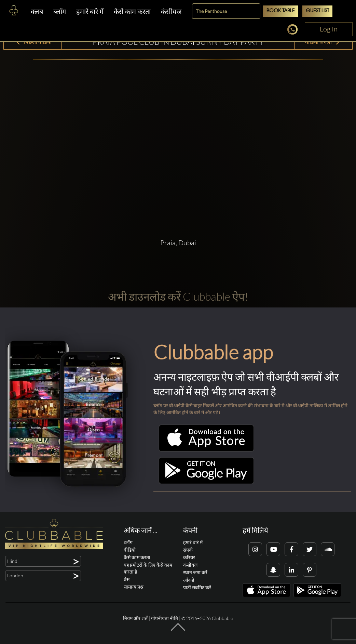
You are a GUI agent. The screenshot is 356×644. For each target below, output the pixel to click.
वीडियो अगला (323, 42)
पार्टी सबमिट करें (197, 587)
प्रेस (127, 579)
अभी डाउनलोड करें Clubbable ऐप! (178, 296)
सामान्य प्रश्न (134, 587)
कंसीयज (171, 11)
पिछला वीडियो (34, 42)
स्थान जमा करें (195, 572)
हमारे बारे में (90, 11)
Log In (329, 29)
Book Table (280, 11)
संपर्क (188, 550)
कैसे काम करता (132, 11)
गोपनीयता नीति (165, 618)
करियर (189, 557)
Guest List (317, 11)
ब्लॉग (60, 11)
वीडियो (130, 550)
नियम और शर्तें (135, 618)
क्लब (37, 11)
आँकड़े (189, 580)
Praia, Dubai (178, 243)
